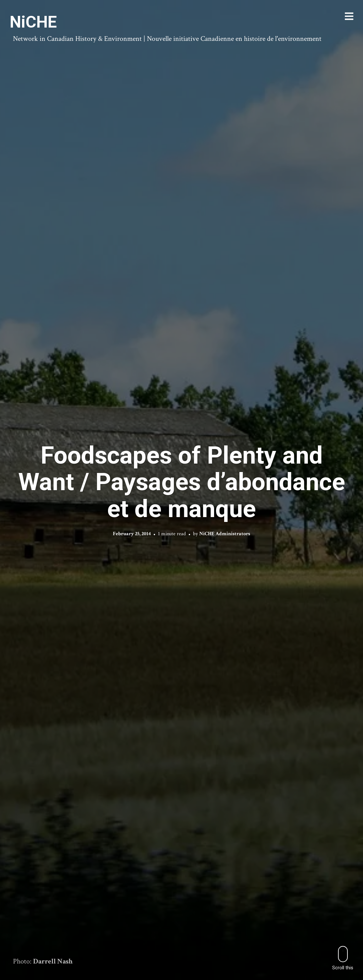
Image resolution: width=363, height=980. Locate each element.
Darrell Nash (53, 961)
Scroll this (343, 958)
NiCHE (33, 22)
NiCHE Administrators (225, 534)
